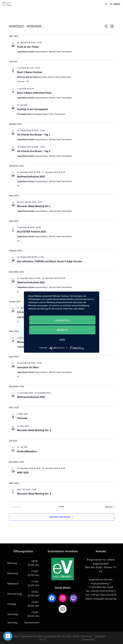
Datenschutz (89, 639)
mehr (62, 339)
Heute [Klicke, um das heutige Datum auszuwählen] (61, 507)
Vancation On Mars (28, 367)
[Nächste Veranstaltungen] (110, 507)
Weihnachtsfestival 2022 (31, 177)
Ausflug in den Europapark (33, 109)
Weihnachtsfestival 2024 (31, 397)
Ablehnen (62, 330)
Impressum (86, 636)
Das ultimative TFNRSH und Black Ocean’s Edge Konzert (50, 261)
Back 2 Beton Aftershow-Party (34, 93)
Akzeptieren (62, 320)
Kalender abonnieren (60, 517)
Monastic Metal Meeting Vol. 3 (34, 430)
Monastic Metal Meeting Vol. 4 (34, 494)
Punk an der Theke (28, 47)
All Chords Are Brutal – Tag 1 (34, 135)
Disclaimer (100, 636)
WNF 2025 (23, 473)
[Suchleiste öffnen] (106, 4)
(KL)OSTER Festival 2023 (32, 232)
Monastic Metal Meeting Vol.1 (34, 206)
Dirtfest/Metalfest (27, 451)
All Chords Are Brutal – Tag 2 (34, 151)
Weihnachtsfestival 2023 (31, 282)
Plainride (22, 418)
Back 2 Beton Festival (30, 72)
